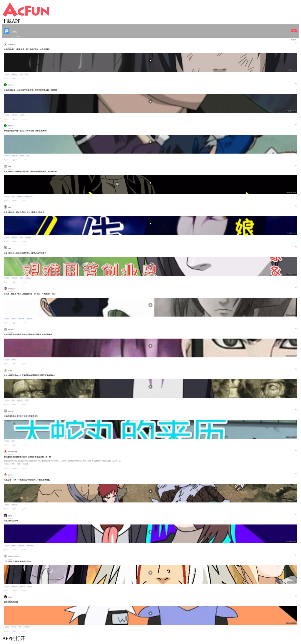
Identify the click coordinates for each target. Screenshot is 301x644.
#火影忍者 (14, 74)
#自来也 (30, 586)
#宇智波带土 (30, 546)
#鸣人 (27, 74)
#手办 (27, 400)
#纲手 (20, 627)
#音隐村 (14, 359)
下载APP (11, 21)
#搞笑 (13, 196)
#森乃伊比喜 (29, 196)
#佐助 (28, 156)
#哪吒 (13, 464)
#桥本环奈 (20, 400)
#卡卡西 (14, 319)
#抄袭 (19, 464)
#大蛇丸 (7, 74)
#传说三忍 (22, 586)
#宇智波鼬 (28, 237)
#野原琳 (14, 546)
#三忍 (13, 441)
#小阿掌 (22, 115)
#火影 (21, 74)
